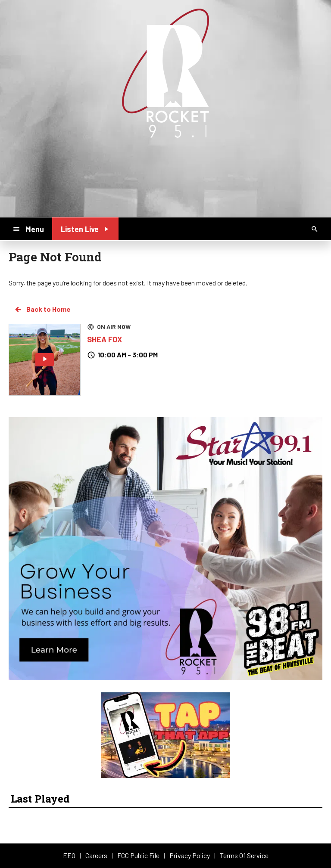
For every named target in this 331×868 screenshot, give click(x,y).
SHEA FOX (105, 339)
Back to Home (42, 309)
